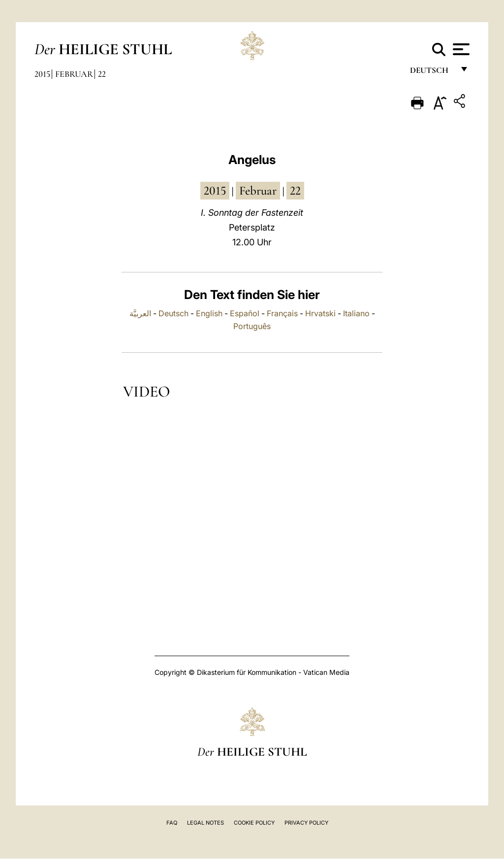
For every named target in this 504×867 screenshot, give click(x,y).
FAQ (172, 823)
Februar (74, 74)
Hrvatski (320, 313)
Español (245, 313)
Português (252, 326)
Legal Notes (205, 823)
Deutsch (432, 73)
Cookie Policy (254, 823)
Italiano (356, 313)
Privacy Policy (306, 823)
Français (282, 313)
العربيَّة (140, 313)
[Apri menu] (460, 49)
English (209, 313)
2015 (42, 74)
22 (102, 74)
